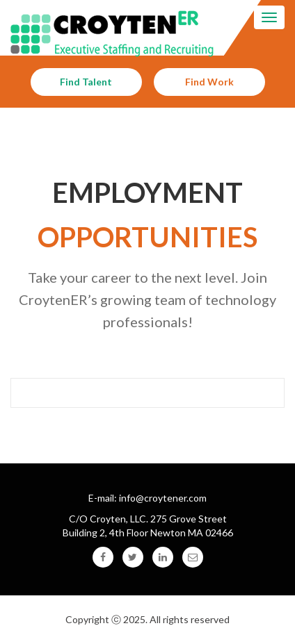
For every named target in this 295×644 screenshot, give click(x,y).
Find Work (209, 82)
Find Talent (86, 82)
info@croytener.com (163, 498)
